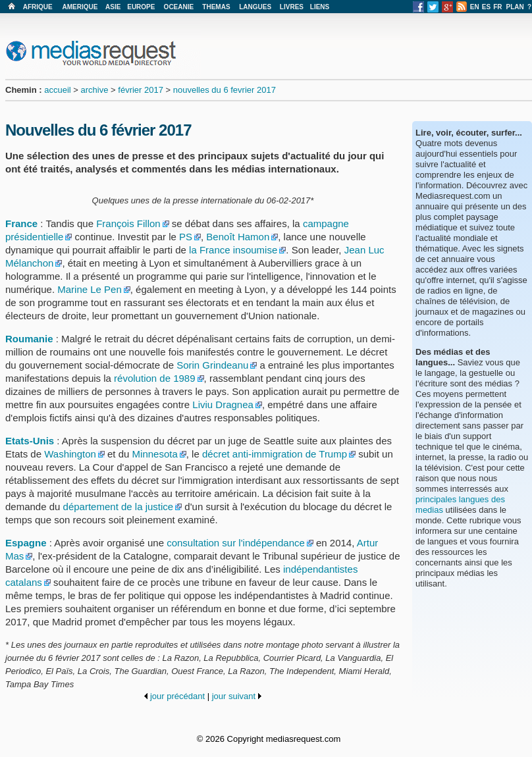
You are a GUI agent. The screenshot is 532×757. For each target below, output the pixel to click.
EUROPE (141, 7)
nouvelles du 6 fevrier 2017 (225, 90)
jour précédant (177, 696)
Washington (70, 454)
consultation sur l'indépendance (236, 543)
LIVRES (292, 7)
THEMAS (216, 7)
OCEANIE (179, 7)
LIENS (320, 7)
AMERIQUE (80, 7)
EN (475, 7)
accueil (57, 90)
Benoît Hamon (238, 237)
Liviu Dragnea (223, 405)
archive (95, 90)
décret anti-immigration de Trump (275, 454)
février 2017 (141, 90)
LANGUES (255, 7)
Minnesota (155, 454)
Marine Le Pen (90, 289)
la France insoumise (233, 250)
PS (186, 237)
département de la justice (119, 507)
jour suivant (234, 696)
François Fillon (128, 223)
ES (486, 7)
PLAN (515, 7)
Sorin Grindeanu (212, 365)
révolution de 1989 (154, 378)
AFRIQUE (38, 7)
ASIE (113, 7)
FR (497, 7)
